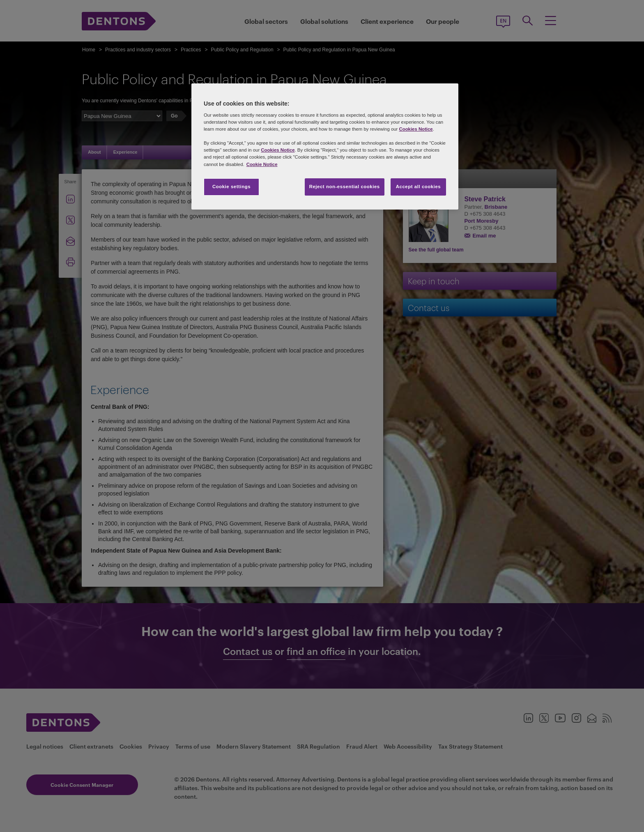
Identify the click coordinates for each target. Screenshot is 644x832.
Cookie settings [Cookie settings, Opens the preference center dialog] (231, 187)
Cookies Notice (416, 129)
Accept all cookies (419, 187)
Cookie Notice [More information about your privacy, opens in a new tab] (262, 164)
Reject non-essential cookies (345, 187)
